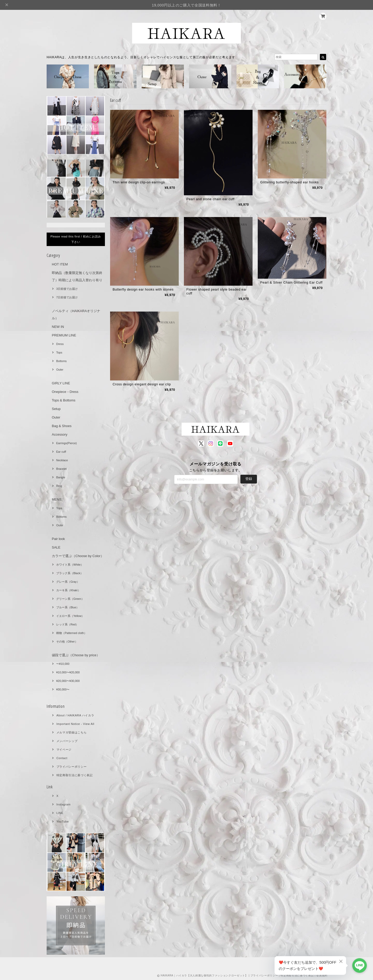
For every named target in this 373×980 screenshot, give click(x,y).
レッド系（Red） (67, 624)
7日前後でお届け (67, 297)
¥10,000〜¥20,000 (68, 672)
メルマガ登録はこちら (72, 732)
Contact (62, 758)
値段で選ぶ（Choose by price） (76, 655)
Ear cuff (61, 452)
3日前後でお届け (67, 289)
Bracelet (61, 469)
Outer (60, 370)
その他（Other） (67, 642)
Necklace (62, 460)
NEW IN (58, 327)
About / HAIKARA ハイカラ (75, 715)
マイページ (64, 750)
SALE (56, 547)
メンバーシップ (67, 741)
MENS (57, 499)
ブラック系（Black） (70, 573)
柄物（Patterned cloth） (71, 633)
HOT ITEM (60, 264)
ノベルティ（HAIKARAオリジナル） (76, 315)
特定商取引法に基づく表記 (75, 775)
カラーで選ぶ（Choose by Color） (78, 556)
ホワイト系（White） (70, 565)
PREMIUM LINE (64, 335)
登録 (249, 480)
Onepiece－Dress (65, 392)
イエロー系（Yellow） (70, 616)
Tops (59, 352)
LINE (60, 813)
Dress (60, 344)
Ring (59, 486)
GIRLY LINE (61, 383)
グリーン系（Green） (70, 599)
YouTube (63, 822)
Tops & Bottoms (64, 400)
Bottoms (61, 361)
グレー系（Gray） (68, 582)
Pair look (58, 539)
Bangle (61, 477)
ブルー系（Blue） (68, 607)
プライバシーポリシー (72, 767)
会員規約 (322, 975)
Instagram (64, 804)
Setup (56, 409)
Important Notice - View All (76, 724)
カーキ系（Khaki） (68, 590)
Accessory (60, 434)
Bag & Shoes (62, 426)
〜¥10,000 (63, 664)
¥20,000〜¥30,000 (68, 681)
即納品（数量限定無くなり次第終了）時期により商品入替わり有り (77, 276)
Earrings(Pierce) (66, 443)
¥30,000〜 (63, 689)
